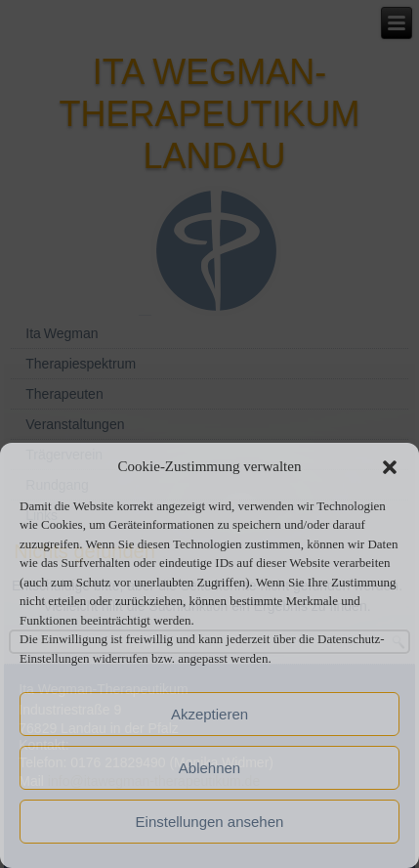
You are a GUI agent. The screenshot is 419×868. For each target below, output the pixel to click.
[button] (390, 467)
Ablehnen (209, 768)
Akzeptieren (209, 714)
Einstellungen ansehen (210, 822)
